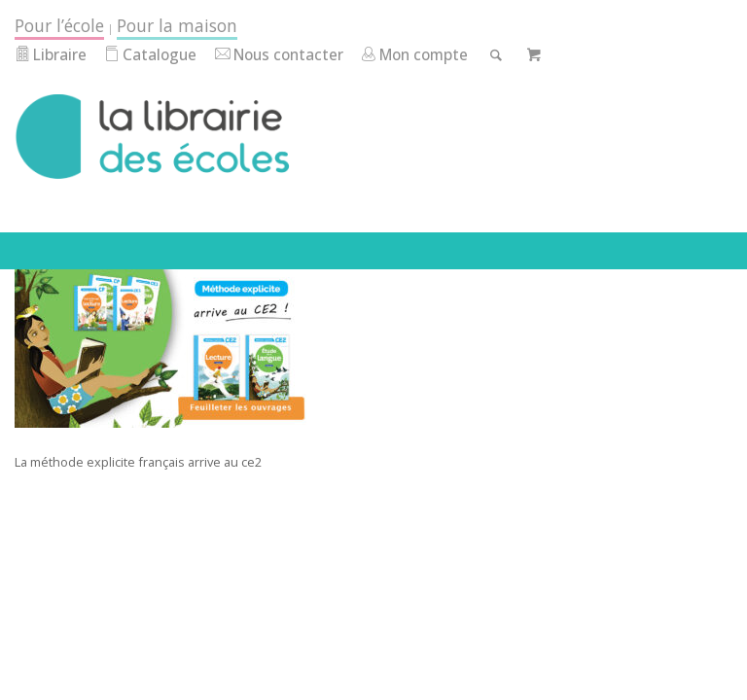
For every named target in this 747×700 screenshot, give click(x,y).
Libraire (51, 55)
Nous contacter (279, 55)
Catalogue (150, 55)
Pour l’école (59, 25)
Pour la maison (177, 25)
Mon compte (414, 55)
